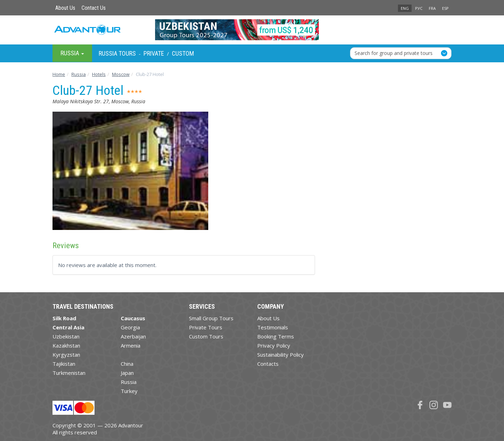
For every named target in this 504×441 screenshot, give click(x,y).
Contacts (268, 364)
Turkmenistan (69, 373)
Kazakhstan (66, 345)
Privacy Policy (274, 345)
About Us (65, 8)
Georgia (130, 327)
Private (154, 53)
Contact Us (94, 8)
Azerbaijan (133, 336)
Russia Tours (117, 53)
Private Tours (206, 327)
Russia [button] (72, 53)
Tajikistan (64, 364)
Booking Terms (276, 336)
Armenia (131, 345)
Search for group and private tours (394, 53)
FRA (432, 8)
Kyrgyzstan (66, 355)
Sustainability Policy (281, 355)
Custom (183, 53)
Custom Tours (206, 336)
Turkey (129, 391)
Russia (129, 382)
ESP (445, 8)
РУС (419, 8)
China (127, 364)
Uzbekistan (66, 336)
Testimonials (273, 327)
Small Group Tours (211, 318)
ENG (405, 8)
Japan (127, 373)
